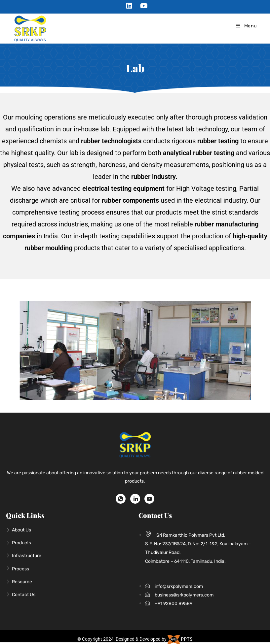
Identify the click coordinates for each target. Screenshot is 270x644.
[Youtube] (149, 499)
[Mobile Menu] (246, 26)
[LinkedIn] (135, 499)
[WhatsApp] (121, 499)
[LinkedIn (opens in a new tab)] (129, 6)
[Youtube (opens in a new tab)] (142, 6)
